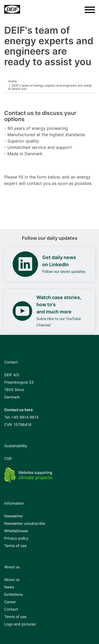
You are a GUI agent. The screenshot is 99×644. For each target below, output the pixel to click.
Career (10, 602)
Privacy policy (16, 538)
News (9, 587)
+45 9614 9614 (25, 417)
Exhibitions (13, 594)
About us (12, 579)
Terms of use (15, 546)
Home (13, 81)
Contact (11, 609)
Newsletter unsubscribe (25, 523)
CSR (8, 458)
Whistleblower (16, 531)
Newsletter (14, 516)
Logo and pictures (20, 624)
